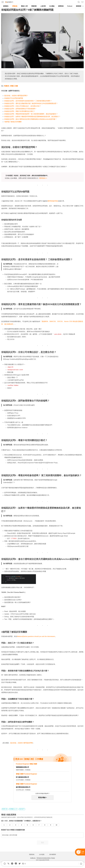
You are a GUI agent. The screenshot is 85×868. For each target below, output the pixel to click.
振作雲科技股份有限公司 (23, 787)
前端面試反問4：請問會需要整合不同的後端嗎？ (20, 109)
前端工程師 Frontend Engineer (27, 774)
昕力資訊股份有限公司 (22, 777)
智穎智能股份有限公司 (22, 767)
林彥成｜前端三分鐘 (11, 86)
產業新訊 (6, 6)
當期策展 (79, 6)
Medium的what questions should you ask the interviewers (36, 636)
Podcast (70, 6)
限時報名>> (43, 178)
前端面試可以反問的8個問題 (14, 98)
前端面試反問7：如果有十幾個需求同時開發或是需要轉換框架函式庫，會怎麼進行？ (32, 117)
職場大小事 (24, 6)
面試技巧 (22, 809)
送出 (43, 843)
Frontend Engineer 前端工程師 (27, 764)
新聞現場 (61, 6)
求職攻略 (15, 6)
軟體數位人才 (13, 809)
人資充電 (43, 6)
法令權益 (52, 6)
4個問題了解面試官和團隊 (13, 122)
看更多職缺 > (43, 798)
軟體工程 (5, 809)
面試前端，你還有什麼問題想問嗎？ (16, 96)
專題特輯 (34, 6)
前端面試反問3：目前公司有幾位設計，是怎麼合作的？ (23, 106)
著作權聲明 (53, 854)
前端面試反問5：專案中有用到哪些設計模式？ (20, 111)
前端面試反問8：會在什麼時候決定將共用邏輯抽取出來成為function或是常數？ (30, 119)
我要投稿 (32, 854)
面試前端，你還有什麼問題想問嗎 (21, 743)
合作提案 (42, 854)
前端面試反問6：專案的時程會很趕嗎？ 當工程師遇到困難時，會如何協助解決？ (31, 114)
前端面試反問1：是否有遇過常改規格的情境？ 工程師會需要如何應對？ (28, 101)
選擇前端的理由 (53, 201)
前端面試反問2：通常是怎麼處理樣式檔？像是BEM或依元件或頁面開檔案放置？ (31, 103)
